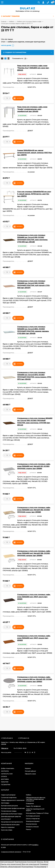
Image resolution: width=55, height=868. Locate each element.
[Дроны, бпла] (43, 862)
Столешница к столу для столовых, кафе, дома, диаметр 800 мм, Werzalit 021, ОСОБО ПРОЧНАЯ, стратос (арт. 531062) (35, 679)
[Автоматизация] (7, 862)
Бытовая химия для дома (9, 806)
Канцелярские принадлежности (12, 822)
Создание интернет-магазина (11, 852)
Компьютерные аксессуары (10, 825)
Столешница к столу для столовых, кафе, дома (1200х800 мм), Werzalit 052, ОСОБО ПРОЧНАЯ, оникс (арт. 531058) (34, 510)
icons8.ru (35, 845)
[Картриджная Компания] (25, 862)
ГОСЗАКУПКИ (6, 785)
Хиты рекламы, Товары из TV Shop (37, 813)
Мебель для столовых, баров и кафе (29, 22)
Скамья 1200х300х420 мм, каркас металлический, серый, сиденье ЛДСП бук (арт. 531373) (35, 153)
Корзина (28, 768)
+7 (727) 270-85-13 (7, 738)
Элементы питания (32, 827)
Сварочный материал (8, 795)
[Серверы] (44, 864)
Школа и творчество (33, 819)
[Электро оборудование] (10, 867)
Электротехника (31, 824)
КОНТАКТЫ (5, 771)
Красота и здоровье (8, 827)
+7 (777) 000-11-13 (23, 738)
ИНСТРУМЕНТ (6, 819)
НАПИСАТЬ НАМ (7, 774)
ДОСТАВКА (5, 779)
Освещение (30, 803)
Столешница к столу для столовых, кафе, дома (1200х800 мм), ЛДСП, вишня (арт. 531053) (34, 638)
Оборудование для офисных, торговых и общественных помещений (36, 799)
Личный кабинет (30, 771)
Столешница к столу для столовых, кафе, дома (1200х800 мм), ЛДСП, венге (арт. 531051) (34, 597)
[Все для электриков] (30, 864)
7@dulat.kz (5, 748)
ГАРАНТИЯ (5, 782)
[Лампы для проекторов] (10, 864)
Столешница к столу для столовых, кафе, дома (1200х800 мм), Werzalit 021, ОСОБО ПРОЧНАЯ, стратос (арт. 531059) (34, 466)
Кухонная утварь (7, 830)
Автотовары (5, 803)
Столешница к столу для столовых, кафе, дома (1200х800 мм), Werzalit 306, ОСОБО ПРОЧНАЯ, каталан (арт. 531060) (34, 553)
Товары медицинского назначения (13, 800)
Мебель (12, 22)
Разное (28, 829)
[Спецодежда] (41, 867)
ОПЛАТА (4, 777)
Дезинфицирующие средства (11, 816)
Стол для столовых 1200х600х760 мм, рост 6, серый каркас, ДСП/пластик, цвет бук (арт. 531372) (34, 194)
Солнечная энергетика (9, 798)
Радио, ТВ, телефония (33, 806)
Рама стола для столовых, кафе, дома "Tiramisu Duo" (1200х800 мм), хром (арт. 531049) (33, 68)
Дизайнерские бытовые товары (12, 814)
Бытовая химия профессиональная (13, 808)
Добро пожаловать (8, 768)
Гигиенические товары (9, 811)
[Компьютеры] (27, 867)
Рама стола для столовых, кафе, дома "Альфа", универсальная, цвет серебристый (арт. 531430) (32, 109)
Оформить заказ (30, 774)
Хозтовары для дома (33, 816)
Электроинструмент (33, 821)
